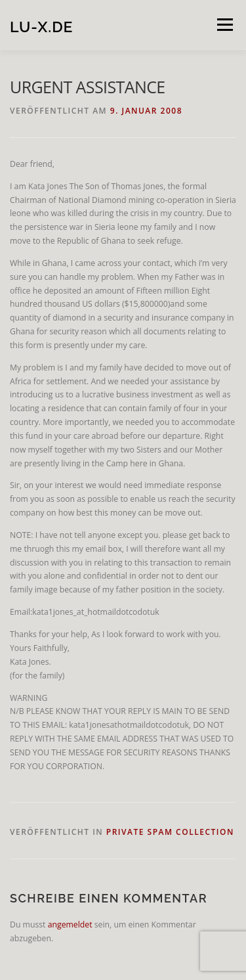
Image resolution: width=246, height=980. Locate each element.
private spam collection (170, 832)
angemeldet (70, 924)
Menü (224, 25)
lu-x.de (41, 26)
